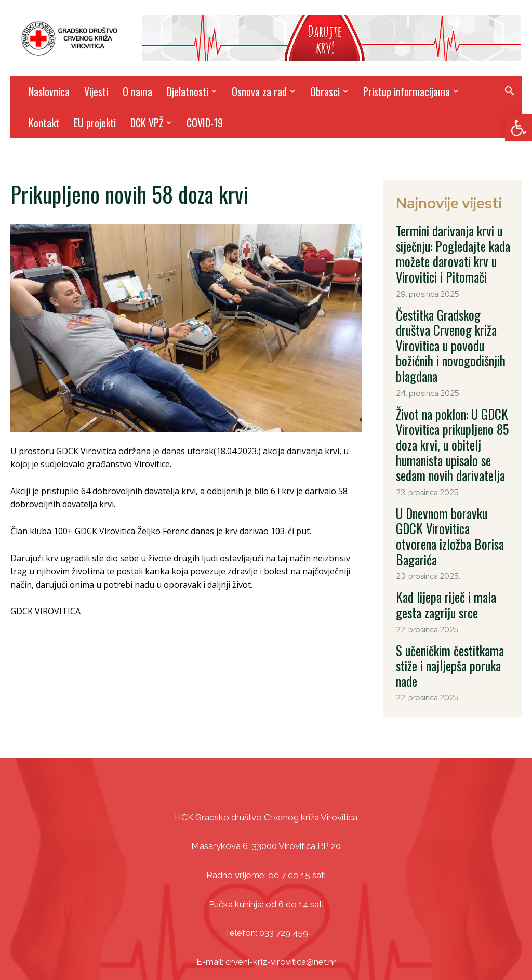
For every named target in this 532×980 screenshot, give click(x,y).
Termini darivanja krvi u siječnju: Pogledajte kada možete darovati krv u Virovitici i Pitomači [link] (444, 247)
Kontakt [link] (44, 123)
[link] (518, 128)
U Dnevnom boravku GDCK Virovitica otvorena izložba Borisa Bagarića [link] (447, 470)
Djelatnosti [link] (192, 91)
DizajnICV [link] (365, 949)
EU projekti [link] (95, 123)
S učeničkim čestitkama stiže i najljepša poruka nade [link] (452, 571)
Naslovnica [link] (49, 91)
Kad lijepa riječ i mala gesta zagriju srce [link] (450, 524)
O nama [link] (137, 91)
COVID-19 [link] (205, 123)
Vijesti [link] (96, 91)
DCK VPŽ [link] (151, 123)
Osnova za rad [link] (263, 91)
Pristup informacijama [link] (411, 91)
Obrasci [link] (329, 91)
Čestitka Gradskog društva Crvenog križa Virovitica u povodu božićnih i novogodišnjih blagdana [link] (448, 320)
